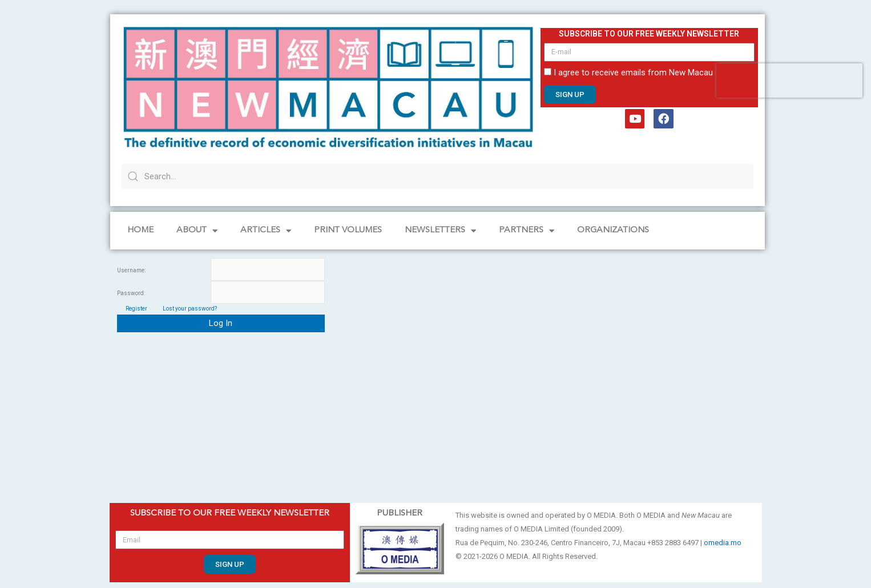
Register (136, 309)
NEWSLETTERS (440, 231)
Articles (266, 231)
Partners (527, 231)
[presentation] (789, 80)
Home (140, 230)
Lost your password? (190, 309)
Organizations (613, 230)
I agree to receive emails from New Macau (633, 73)
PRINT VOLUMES (348, 230)
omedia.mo (723, 543)
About (197, 231)
